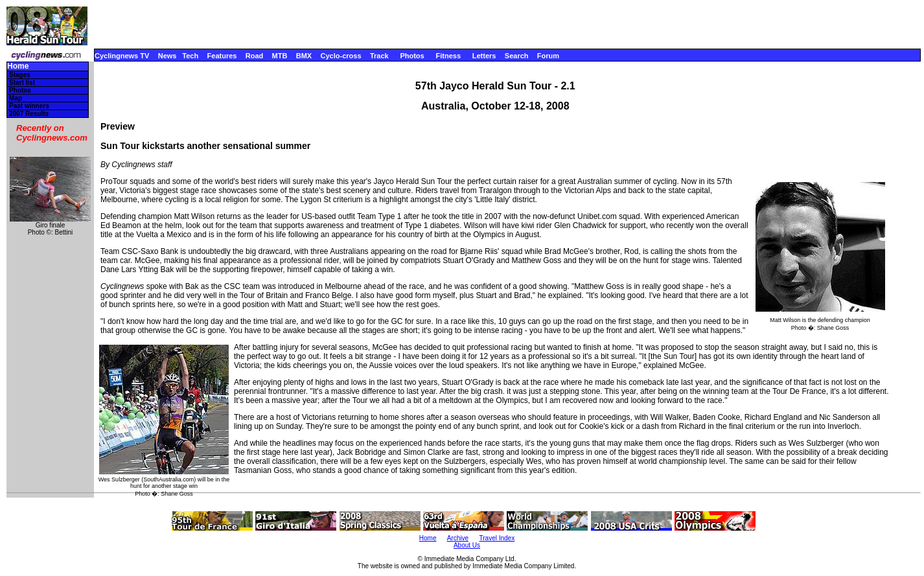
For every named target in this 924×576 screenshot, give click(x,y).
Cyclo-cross (341, 56)
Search (517, 56)
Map (16, 98)
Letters (484, 56)
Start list (22, 83)
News (167, 56)
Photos (412, 56)
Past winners (29, 106)
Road (255, 56)
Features (222, 56)
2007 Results (29, 114)
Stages (20, 75)
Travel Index (497, 538)
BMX (304, 56)
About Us (467, 545)
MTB (280, 56)
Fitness (448, 56)
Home (18, 66)
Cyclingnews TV (122, 56)
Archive (458, 538)
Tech (190, 56)
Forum (548, 56)
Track (379, 56)
